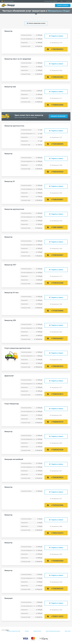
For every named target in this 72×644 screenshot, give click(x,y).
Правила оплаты (37, 631)
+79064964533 (57, 366)
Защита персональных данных (53, 631)
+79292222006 (57, 505)
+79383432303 (57, 77)
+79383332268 (57, 283)
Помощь (27, 631)
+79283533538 (57, 450)
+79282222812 (57, 394)
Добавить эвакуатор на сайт (14, 631)
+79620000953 (57, 49)
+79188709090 (57, 311)
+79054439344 (57, 172)
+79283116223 (57, 616)
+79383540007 (57, 199)
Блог (62, 1)
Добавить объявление (63, 5)
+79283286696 (57, 144)
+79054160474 (57, 533)
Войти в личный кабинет (9, 1)
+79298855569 (57, 561)
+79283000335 (57, 589)
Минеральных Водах (59, 11)
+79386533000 (57, 105)
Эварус (7, 630)
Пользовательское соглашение (51, 1)
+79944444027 (57, 338)
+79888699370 (57, 422)
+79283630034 (57, 477)
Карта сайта (68, 631)
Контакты (68, 1)
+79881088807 (57, 227)
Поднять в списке (57, 36)
